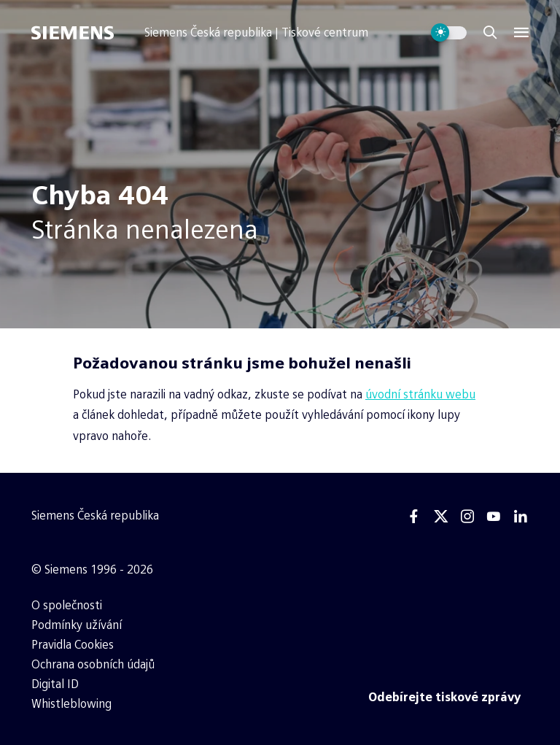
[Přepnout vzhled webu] (449, 33)
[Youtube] (494, 517)
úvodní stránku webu (420, 394)
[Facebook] (414, 517)
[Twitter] (441, 517)
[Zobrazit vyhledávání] (490, 33)
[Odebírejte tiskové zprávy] (445, 698)
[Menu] (521, 33)
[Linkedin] (521, 517)
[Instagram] (467, 517)
